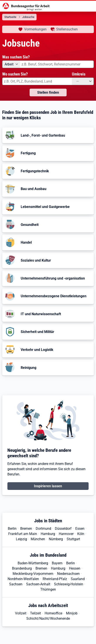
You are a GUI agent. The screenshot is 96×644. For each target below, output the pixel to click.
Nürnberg (56, 539)
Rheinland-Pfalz (55, 579)
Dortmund (43, 529)
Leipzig (21, 539)
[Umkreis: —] (83, 81)
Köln (81, 534)
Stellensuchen (67, 29)
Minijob (72, 613)
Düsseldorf (63, 529)
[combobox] (57, 64)
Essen (80, 529)
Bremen (26, 529)
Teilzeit (35, 613)
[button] (48, 135)
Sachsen (16, 584)
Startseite (10, 17)
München (38, 539)
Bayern (57, 563)
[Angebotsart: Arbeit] (11, 64)
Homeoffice (53, 613)
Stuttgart (73, 539)
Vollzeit (21, 613)
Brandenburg (22, 568)
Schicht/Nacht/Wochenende (48, 618)
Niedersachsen (68, 574)
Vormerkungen (35, 29)
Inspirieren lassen (48, 486)
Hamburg (48, 534)
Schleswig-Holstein (69, 584)
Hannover (66, 534)
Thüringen (48, 589)
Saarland (78, 579)
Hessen (75, 568)
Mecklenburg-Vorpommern (33, 574)
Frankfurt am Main (23, 534)
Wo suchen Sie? (15, 74)
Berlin (12, 529)
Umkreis (79, 74)
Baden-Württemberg (33, 563)
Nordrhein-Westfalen (23, 579)
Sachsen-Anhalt (38, 584)
